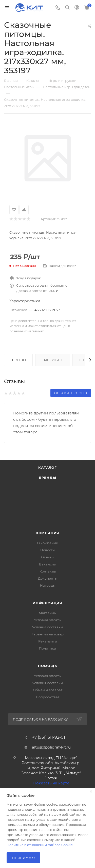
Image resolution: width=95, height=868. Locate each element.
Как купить (53, 360)
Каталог (48, 467)
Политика (48, 648)
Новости (48, 550)
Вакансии (48, 564)
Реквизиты (48, 641)
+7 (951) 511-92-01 (49, 737)
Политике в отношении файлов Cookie (40, 845)
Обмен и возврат (48, 690)
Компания (48, 533)
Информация (48, 603)
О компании (48, 543)
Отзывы (18, 360)
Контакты (48, 571)
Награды (48, 585)
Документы (48, 578)
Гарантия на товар (48, 634)
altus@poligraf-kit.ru (51, 747)
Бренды (48, 478)
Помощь (48, 666)
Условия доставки (48, 627)
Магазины (48, 613)
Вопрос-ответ (48, 697)
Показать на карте (51, 783)
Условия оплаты (48, 620)
